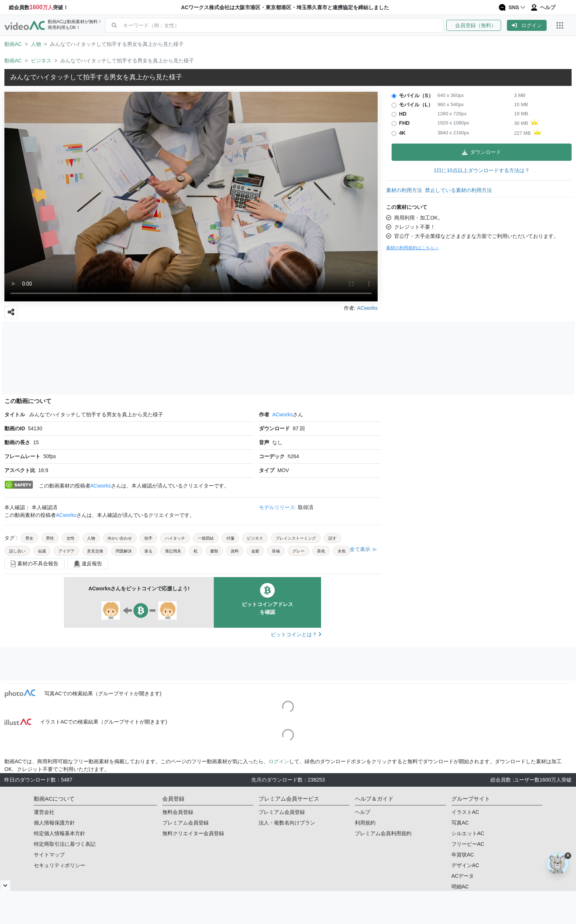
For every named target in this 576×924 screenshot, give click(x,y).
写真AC (460, 823)
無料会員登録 (178, 812)
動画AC (13, 44)
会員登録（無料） (474, 25)
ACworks (282, 414)
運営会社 (44, 812)
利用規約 (365, 823)
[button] (477, 25)
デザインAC (465, 865)
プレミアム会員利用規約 (383, 833)
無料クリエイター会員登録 (193, 833)
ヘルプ (363, 812)
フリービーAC (468, 844)
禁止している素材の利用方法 (458, 190)
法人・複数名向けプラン (287, 823)
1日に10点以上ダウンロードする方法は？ (481, 170)
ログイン (527, 25)
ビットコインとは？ (296, 634)
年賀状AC (463, 855)
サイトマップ (49, 855)
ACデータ (463, 876)
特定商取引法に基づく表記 (65, 844)
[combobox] (283, 25)
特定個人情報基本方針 (60, 833)
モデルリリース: (278, 507)
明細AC (460, 887)
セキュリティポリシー (60, 865)
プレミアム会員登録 (186, 823)
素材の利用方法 (404, 190)
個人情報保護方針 (54, 823)
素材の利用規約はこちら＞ (413, 248)
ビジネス (41, 61)
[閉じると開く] (5, 885)
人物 (36, 44)
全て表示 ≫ (363, 549)
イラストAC (465, 812)
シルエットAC (468, 833)
